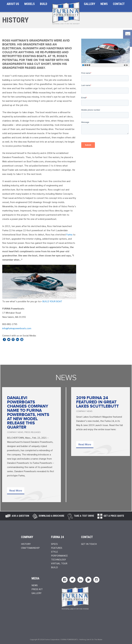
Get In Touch (89, 544)
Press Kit (37, 589)
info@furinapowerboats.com (17, 328)
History (26, 544)
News (104, 4)
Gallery (90, 4)
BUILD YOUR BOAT (52, 301)
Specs (54, 544)
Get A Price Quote (114, 516)
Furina (69, 234)
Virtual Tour (59, 563)
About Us (13, 4)
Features (57, 548)
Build (44, 4)
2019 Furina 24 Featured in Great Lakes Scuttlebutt (97, 402)
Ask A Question (20, 516)
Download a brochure (52, 516)
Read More (16, 491)
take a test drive (84, 516)
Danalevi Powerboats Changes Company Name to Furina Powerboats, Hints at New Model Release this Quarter (28, 413)
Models (30, 4)
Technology (58, 559)
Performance (59, 556)
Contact (119, 4)
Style (54, 552)
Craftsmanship (30, 548)
